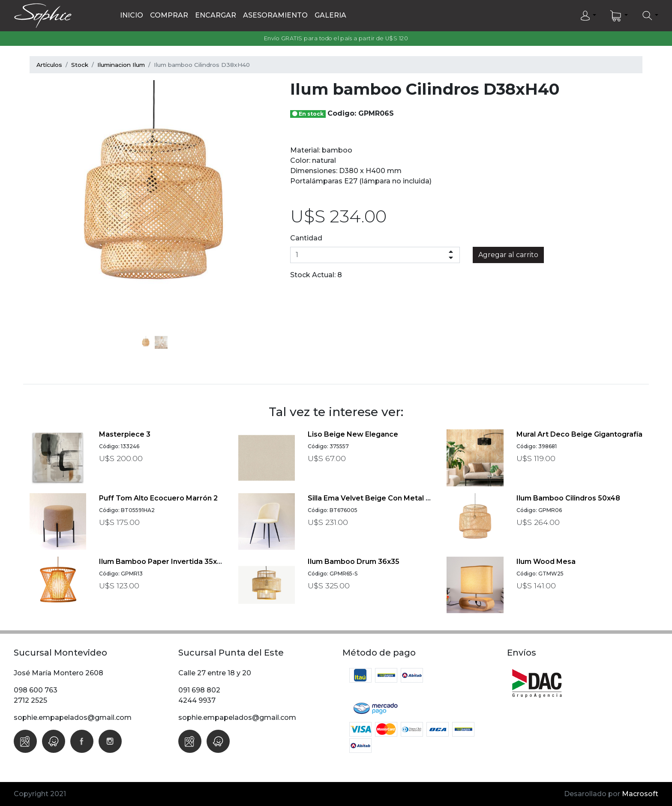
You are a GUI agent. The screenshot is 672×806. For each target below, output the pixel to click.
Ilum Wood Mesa (546, 562)
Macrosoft (640, 794)
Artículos (49, 65)
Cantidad (306, 238)
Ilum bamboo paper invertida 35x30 (162, 562)
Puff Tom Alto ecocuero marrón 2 (158, 498)
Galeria (330, 15)
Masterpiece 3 (125, 434)
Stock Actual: (313, 275)
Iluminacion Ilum (121, 65)
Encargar (216, 15)
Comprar (169, 15)
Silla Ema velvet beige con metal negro (378, 498)
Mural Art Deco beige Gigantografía (579, 434)
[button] (588, 16)
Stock (80, 65)
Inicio (132, 15)
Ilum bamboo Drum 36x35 (354, 562)
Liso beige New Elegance (353, 434)
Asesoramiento (275, 15)
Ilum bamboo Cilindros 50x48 (568, 498)
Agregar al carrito (508, 255)
